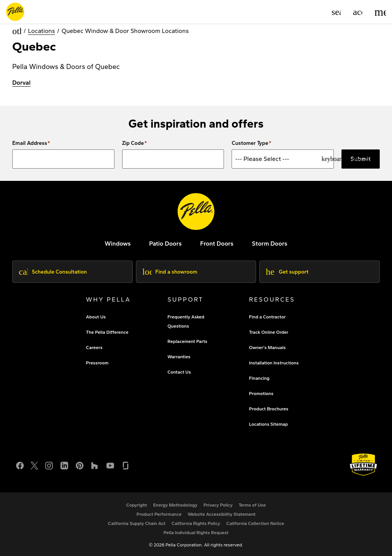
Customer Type (250, 143)
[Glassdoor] (126, 465)
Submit (361, 159)
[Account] (358, 12)
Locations (41, 31)
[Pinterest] (80, 465)
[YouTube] (110, 465)
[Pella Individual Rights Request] (196, 533)
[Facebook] (20, 465)
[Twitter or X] (34, 465)
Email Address (30, 143)
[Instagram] (49, 465)
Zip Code (133, 143)
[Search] (336, 12)
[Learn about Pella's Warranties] (363, 465)
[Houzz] (95, 465)
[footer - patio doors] (165, 244)
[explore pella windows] (118, 244)
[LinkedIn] (64, 465)
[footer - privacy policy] (218, 505)
